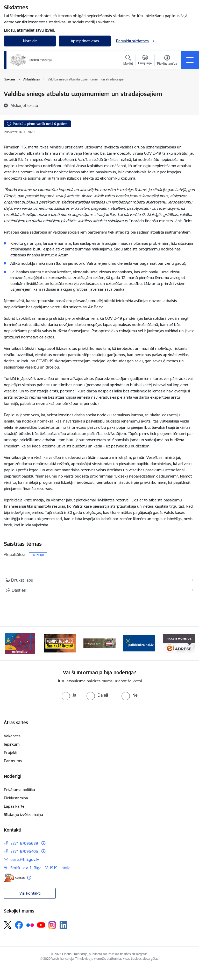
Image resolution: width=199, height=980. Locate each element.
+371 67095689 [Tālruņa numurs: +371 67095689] (24, 843)
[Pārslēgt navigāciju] (190, 60)
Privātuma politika (19, 790)
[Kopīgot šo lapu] (99, 590)
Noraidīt (30, 41)
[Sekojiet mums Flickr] (30, 925)
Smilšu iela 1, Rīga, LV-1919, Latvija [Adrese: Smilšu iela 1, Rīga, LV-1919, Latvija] (40, 868)
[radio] (69, 695)
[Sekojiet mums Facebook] (19, 925)
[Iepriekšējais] (10, 643)
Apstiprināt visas (85, 41)
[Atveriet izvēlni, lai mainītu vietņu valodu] (145, 60)
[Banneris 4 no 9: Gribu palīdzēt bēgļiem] (139, 643)
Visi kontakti (30, 893)
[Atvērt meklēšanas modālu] (128, 61)
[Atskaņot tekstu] (24, 105)
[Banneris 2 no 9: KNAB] (60, 643)
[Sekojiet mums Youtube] (41, 925)
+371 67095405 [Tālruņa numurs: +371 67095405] (24, 851)
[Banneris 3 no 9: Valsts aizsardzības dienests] (99, 643)
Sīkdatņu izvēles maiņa (23, 815)
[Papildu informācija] (43, 843)
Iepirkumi (12, 744)
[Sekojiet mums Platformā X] (8, 925)
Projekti (10, 753)
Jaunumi (38, 555)
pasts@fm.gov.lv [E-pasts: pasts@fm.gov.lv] (25, 859)
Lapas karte (14, 806)
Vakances (12, 736)
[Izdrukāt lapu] (99, 580)
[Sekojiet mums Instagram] (52, 925)
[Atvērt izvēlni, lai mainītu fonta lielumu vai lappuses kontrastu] (167, 61)
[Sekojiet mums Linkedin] (63, 925)
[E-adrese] (14, 878)
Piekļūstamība (16, 798)
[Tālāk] (189, 643)
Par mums (13, 761)
